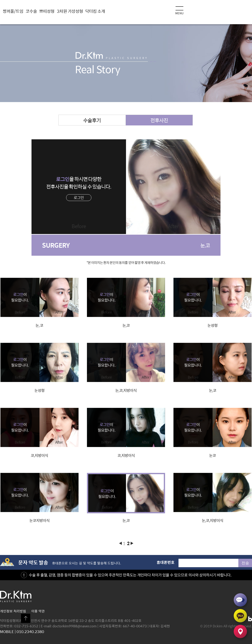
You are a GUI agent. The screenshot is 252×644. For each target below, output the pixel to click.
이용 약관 (38, 611)
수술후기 (92, 120)
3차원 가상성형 (70, 11)
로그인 (79, 198)
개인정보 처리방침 (13, 611)
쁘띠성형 (47, 11)
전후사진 (159, 120)
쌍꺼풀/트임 (13, 11)
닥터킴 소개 (95, 11)
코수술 (31, 11)
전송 (245, 563)
